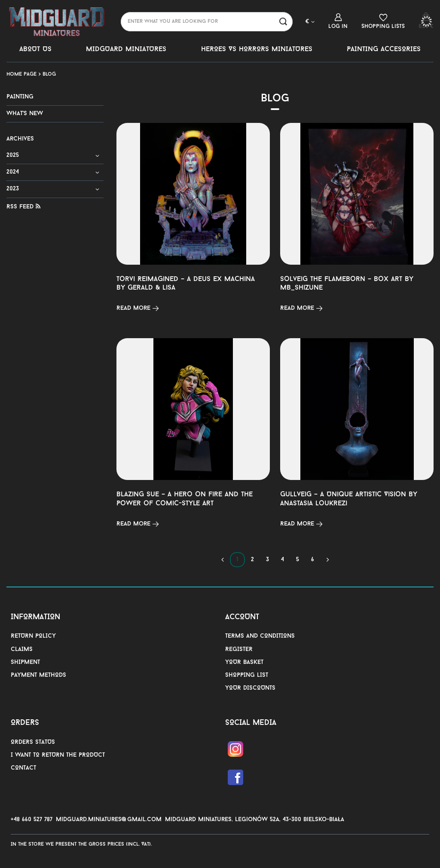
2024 (13, 172)
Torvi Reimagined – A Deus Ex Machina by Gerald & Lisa (186, 284)
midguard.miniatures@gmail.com (109, 820)
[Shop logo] (57, 21)
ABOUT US (35, 49)
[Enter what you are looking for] (207, 22)
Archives (20, 139)
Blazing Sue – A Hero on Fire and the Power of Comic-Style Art (185, 499)
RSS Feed (23, 207)
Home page (21, 74)
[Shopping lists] (383, 21)
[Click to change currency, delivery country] (310, 21)
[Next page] (328, 560)
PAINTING (20, 97)
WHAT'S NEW (25, 114)
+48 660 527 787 (32, 820)
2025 (13, 155)
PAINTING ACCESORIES (384, 49)
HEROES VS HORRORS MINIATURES (257, 49)
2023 (13, 189)
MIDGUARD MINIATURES (126, 49)
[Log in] (338, 21)
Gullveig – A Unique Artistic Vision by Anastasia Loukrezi (349, 499)
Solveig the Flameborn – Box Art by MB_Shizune (347, 284)
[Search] (283, 22)
